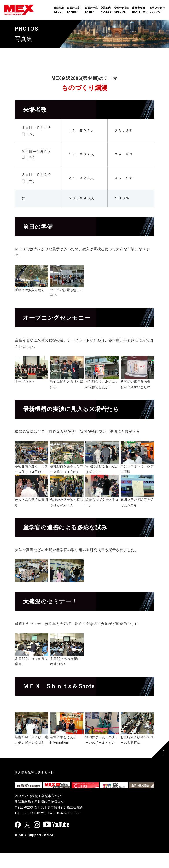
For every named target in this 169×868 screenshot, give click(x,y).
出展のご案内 (75, 10)
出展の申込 (92, 10)
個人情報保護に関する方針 (34, 773)
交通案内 (106, 10)
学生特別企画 (122, 10)
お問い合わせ (157, 10)
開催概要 (59, 10)
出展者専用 (140, 10)
